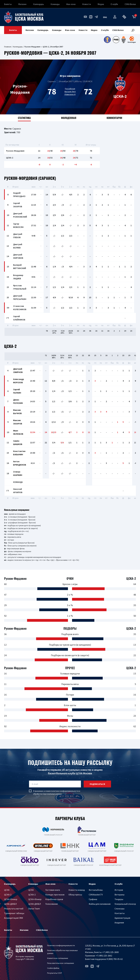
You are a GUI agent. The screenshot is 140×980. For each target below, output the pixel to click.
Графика (93, 899)
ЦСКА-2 (8, 895)
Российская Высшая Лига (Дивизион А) (70, 91)
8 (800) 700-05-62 (115, 959)
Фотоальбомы (96, 890)
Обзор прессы (75, 895)
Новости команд (77, 890)
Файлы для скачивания (100, 904)
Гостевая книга (53, 890)
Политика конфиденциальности (61, 945)
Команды (55, 4)
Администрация (122, 918)
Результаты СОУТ (55, 973)
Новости (86, 4)
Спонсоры (119, 909)
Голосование (52, 904)
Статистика (24, 118)
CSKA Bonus (130, 4)
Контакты (120, 913)
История (119, 890)
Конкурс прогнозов (55, 895)
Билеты (8, 4)
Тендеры (119, 899)
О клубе (114, 4)
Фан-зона (71, 4)
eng (105, 17)
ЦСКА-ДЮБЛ (10, 904)
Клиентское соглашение (58, 958)
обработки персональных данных (47, 794)
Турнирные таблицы (14, 913)
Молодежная (69, 118)
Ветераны (119, 895)
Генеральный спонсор (125, 904)
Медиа (101, 4)
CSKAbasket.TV (96, 895)
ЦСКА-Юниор (11, 899)
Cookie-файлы (53, 968)
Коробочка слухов (54, 899)
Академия (119, 923)
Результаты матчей (14, 909)
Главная (8, 47)
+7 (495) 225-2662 (104, 956)
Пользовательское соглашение (61, 963)
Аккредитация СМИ (14, 918)
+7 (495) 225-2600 (110, 952)
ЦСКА (7, 890)
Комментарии (114, 118)
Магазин (22, 4)
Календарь (39, 4)
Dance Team (34, 909)
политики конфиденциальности (65, 791)
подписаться (97, 784)
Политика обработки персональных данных (62, 952)
